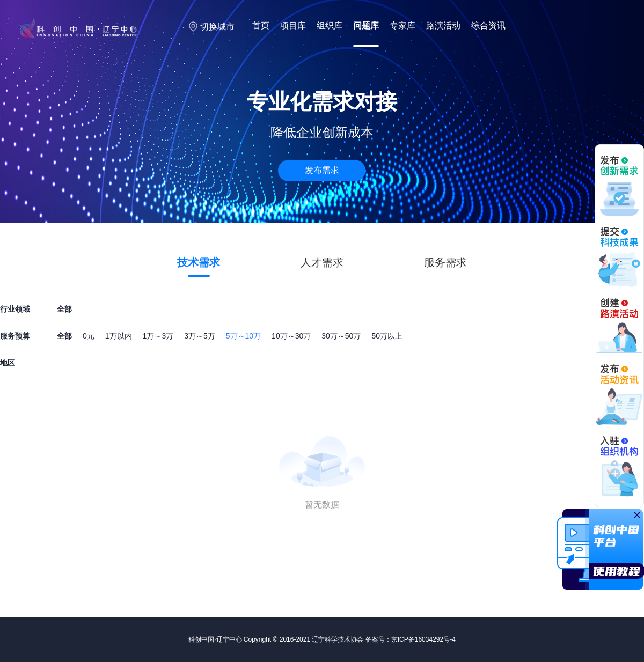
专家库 (402, 25)
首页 (261, 25)
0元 (89, 336)
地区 (8, 363)
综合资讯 (488, 25)
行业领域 (15, 309)
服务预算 (15, 336)
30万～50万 (341, 336)
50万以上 (387, 336)
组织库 (330, 25)
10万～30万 (291, 336)
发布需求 (322, 170)
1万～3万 (158, 336)
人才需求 (322, 262)
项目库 (293, 25)
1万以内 (119, 336)
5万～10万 (243, 336)
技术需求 (199, 262)
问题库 (366, 25)
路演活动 (443, 25)
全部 (64, 336)
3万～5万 (200, 336)
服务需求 (445, 262)
